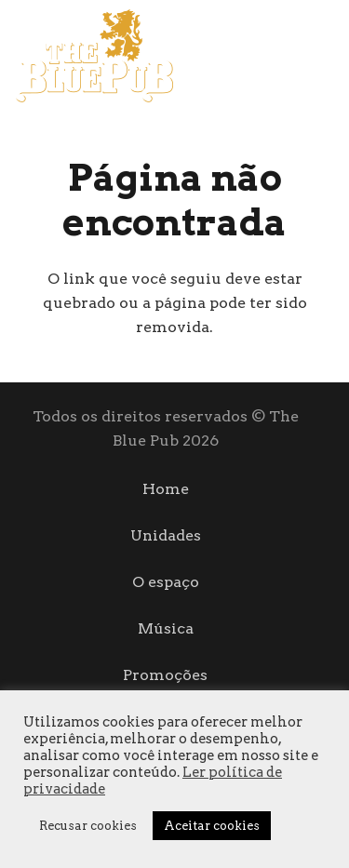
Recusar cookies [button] (88, 826)
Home (166, 489)
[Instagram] (327, 56)
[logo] (94, 56)
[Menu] (243, 56)
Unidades (166, 535)
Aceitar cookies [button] (212, 826)
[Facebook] (294, 55)
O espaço (166, 582)
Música (166, 628)
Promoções (165, 675)
